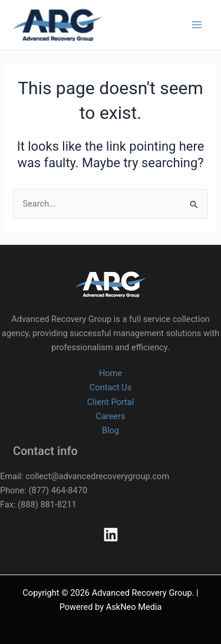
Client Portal (111, 402)
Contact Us (111, 387)
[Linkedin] (111, 535)
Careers (110, 416)
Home (111, 373)
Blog (111, 430)
